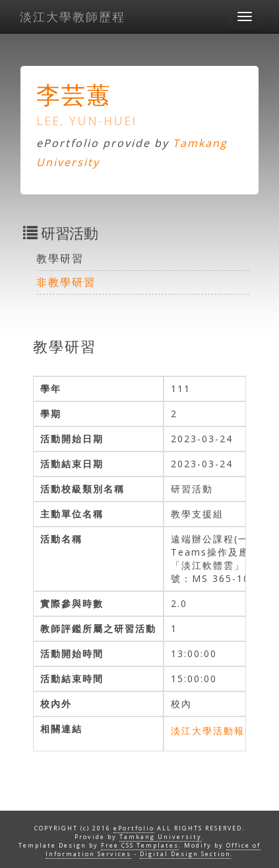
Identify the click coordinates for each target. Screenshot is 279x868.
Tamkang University (161, 837)
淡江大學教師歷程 (73, 16)
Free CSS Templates (140, 845)
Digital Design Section (185, 854)
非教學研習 (66, 282)
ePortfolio (134, 828)
